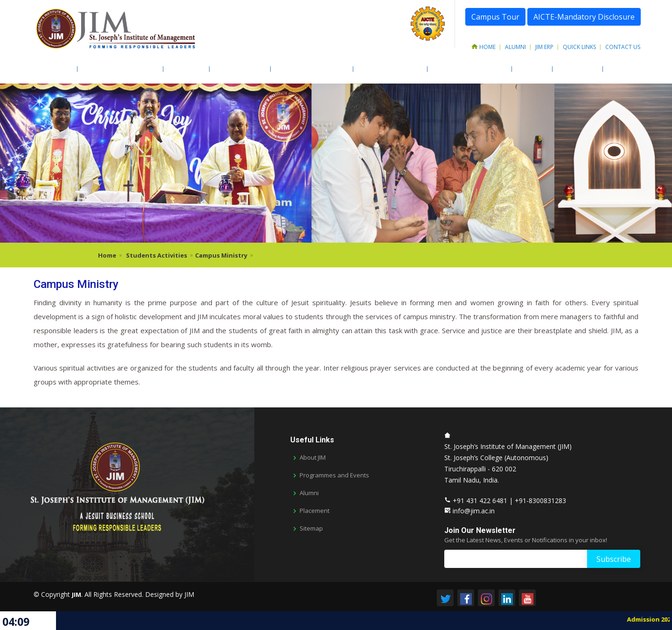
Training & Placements (468, 69)
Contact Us (623, 47)
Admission (185, 69)
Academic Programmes (119, 69)
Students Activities (388, 69)
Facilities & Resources (310, 69)
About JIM (54, 69)
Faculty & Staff (238, 69)
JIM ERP (544, 47)
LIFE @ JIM (530, 69)
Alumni (515, 47)
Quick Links (579, 47)
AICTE (616, 69)
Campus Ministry (221, 255)
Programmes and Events (334, 475)
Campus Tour (495, 17)
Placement (315, 511)
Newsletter (576, 69)
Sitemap (311, 528)
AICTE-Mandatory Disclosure (584, 17)
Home (483, 47)
